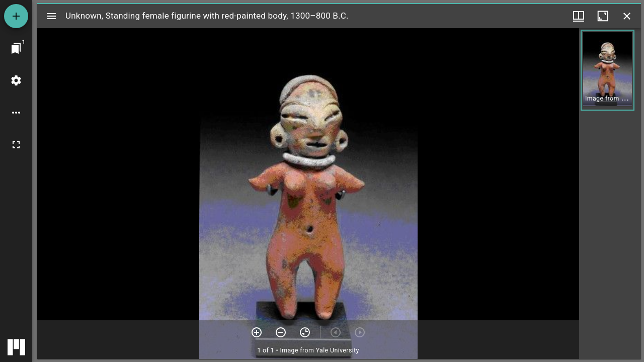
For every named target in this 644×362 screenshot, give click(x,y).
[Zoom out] (281, 332)
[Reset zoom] (305, 332)
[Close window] (627, 16)
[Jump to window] (16, 48)
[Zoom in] (257, 332)
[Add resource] (16, 16)
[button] (608, 70)
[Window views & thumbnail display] (579, 16)
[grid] (610, 194)
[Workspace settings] (16, 80)
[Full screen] (16, 145)
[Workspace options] (16, 113)
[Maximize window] (603, 16)
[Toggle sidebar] (51, 16)
